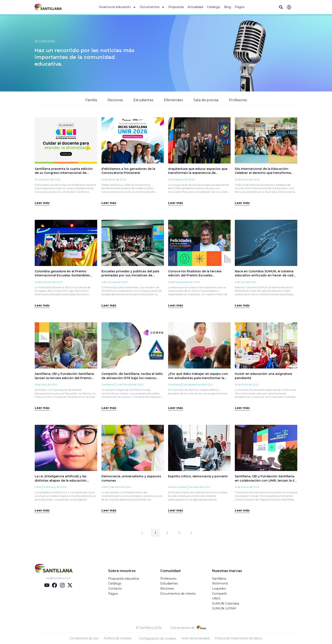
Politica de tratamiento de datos (238, 638)
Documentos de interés (178, 594)
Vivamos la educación (117, 7)
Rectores (115, 100)
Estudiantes (143, 100)
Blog (228, 7)
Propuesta (176, 7)
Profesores (238, 100)
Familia (91, 100)
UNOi (216, 599)
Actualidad (195, 7)
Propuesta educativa (124, 579)
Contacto (115, 589)
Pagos (240, 7)
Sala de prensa (206, 100)
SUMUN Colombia (226, 604)
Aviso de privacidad (195, 638)
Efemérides (173, 100)
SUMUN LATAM (224, 609)
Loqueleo (219, 589)
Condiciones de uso (84, 638)
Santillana (219, 579)
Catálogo (214, 7)
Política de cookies (118, 638)
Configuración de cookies (158, 639)
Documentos (152, 7)
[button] (281, 7)
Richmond (220, 584)
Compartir (220, 594)
